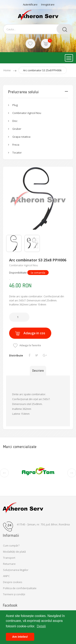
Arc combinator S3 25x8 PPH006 (42, 70)
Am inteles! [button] (20, 637)
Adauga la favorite (27, 345)
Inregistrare (48, 4)
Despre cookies (13, 582)
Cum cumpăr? (11, 546)
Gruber (17, 129)
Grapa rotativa (21, 137)
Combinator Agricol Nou (27, 113)
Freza (16, 145)
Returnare (9, 564)
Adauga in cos (30, 333)
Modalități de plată (14, 552)
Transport (9, 558)
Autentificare (30, 4)
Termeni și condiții (14, 594)
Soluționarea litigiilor (16, 570)
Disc (15, 121)
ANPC (6, 576)
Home (7, 70)
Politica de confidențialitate (20, 588)
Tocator (17, 153)
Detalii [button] (41, 626)
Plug (15, 105)
